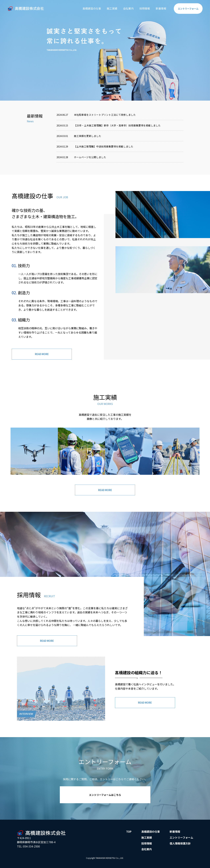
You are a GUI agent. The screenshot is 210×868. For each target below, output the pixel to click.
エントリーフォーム (181, 841)
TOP (129, 835)
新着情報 (158, 8)
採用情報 (142, 8)
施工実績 (109, 8)
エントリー (187, 9)
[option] (105, 50)
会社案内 (125, 8)
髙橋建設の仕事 (89, 8)
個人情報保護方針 (180, 846)
